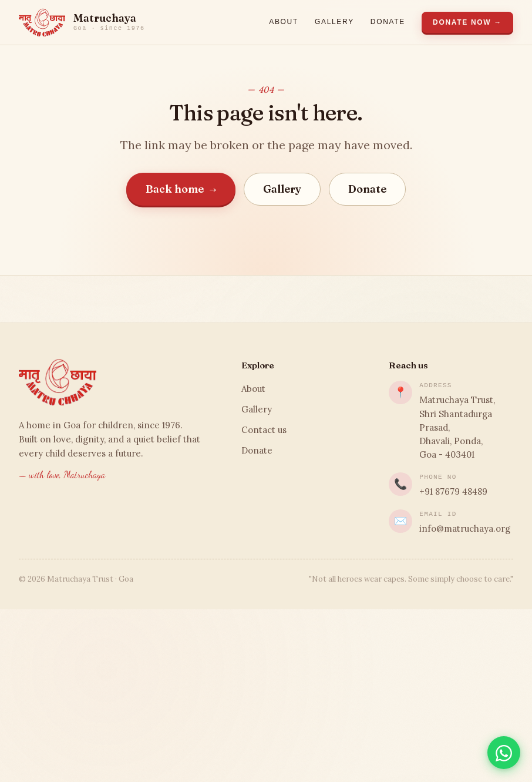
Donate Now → (467, 22)
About (284, 22)
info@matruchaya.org (465, 528)
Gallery (334, 22)
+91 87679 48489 (453, 491)
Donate (388, 22)
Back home (181, 189)
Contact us (264, 430)
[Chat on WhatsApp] (504, 753)
